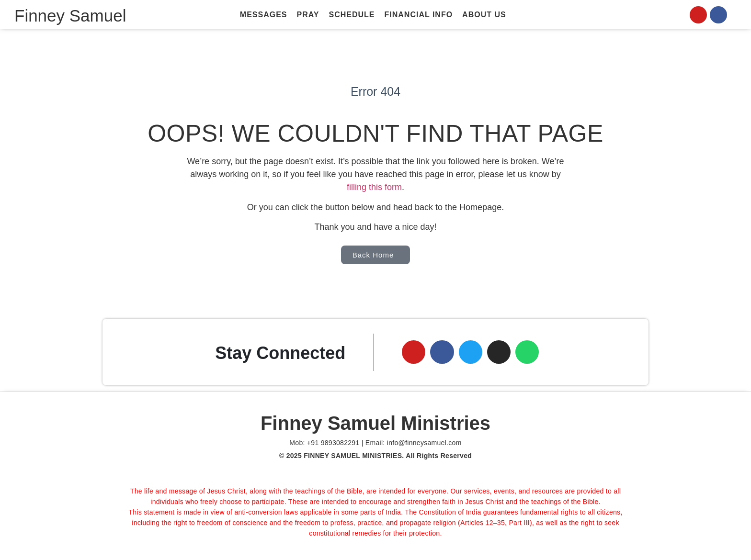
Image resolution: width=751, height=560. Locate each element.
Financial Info (419, 15)
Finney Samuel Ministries (375, 424)
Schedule (352, 15)
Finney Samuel (70, 16)
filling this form (374, 187)
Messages (264, 15)
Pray (308, 15)
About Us (484, 15)
